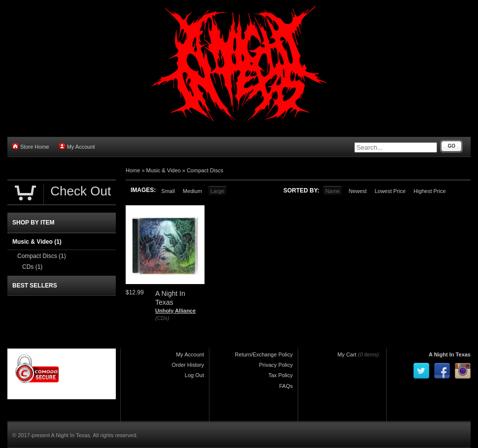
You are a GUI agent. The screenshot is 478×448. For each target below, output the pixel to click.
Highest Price (429, 191)
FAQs (286, 386)
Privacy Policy (276, 365)
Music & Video (164, 170)
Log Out (194, 375)
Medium (192, 191)
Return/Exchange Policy (264, 354)
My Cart (347, 354)
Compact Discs (205, 170)
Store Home (31, 146)
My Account (77, 146)
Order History (188, 365)
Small (168, 191)
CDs (32, 267)
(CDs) (162, 318)
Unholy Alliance (175, 311)
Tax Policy (280, 375)
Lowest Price (390, 191)
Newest (358, 191)
